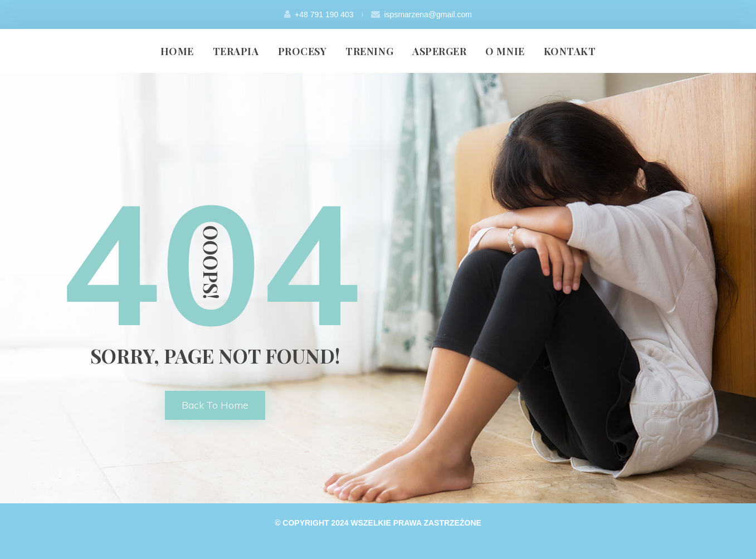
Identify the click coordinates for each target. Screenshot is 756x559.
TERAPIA (236, 51)
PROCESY (303, 51)
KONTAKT (570, 51)
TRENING (369, 51)
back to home (215, 405)
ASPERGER (439, 51)
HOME (177, 51)
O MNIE (505, 51)
